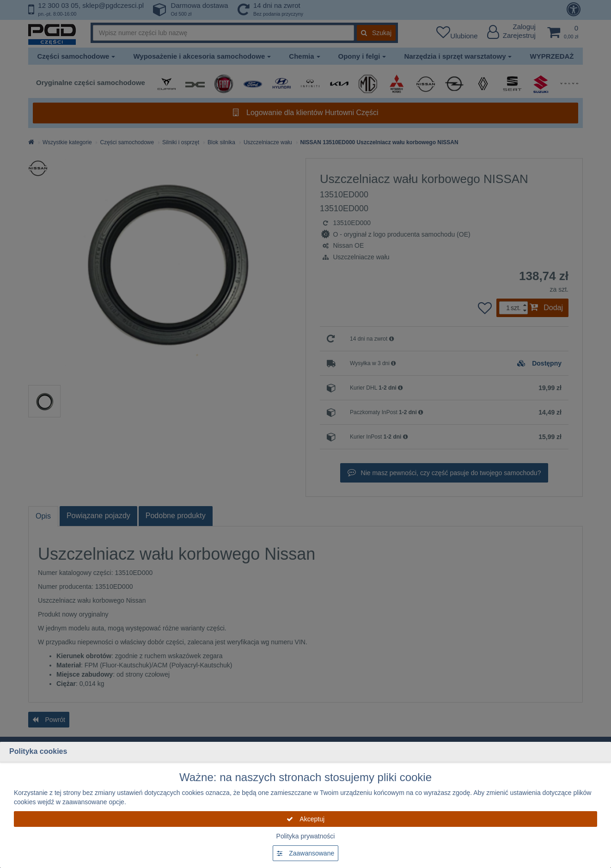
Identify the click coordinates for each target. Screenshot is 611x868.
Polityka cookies (38, 751)
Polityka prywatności (306, 836)
